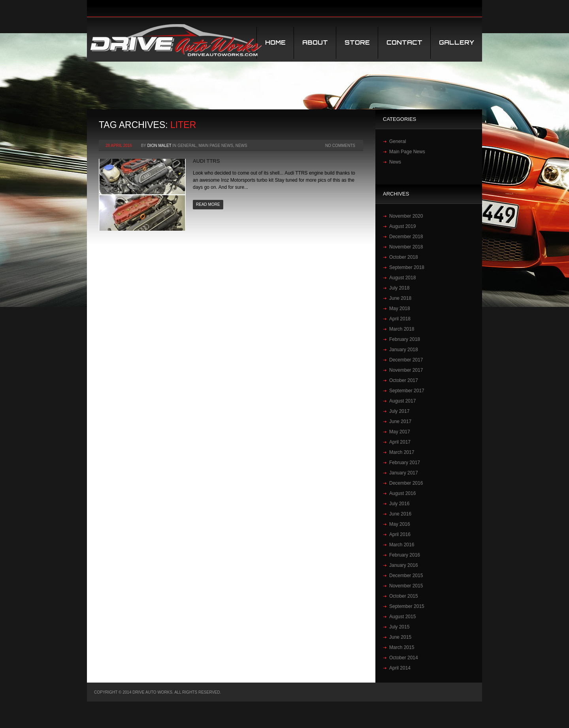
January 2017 (404, 473)
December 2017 (406, 360)
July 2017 (399, 411)
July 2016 (399, 504)
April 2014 (400, 668)
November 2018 (406, 247)
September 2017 (407, 391)
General (187, 146)
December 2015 (406, 576)
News (241, 146)
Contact (404, 42)
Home (275, 42)
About (315, 42)
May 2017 (400, 432)
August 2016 (402, 493)
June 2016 (400, 514)
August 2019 (402, 226)
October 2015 (404, 596)
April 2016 (400, 534)
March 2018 (402, 329)
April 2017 (400, 442)
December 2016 (406, 483)
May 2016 (400, 524)
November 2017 (406, 370)
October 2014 (404, 658)
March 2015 (402, 647)
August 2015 (402, 617)
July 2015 (399, 627)
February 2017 (405, 463)
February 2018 (405, 339)
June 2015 (400, 637)
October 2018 (404, 257)
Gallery (457, 42)
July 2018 (399, 288)
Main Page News (216, 146)
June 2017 (400, 421)
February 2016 (405, 555)
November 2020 (406, 216)
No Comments (340, 146)
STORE (357, 42)
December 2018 (406, 237)
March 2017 (402, 452)
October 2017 (404, 380)
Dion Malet (159, 146)
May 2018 (400, 309)
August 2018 (402, 278)
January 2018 (404, 350)
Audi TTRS (206, 161)
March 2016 (402, 545)
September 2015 (407, 606)
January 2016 (404, 565)
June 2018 (400, 298)
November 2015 (406, 586)
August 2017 (402, 401)
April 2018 (400, 319)
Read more (208, 204)
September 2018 (407, 267)
